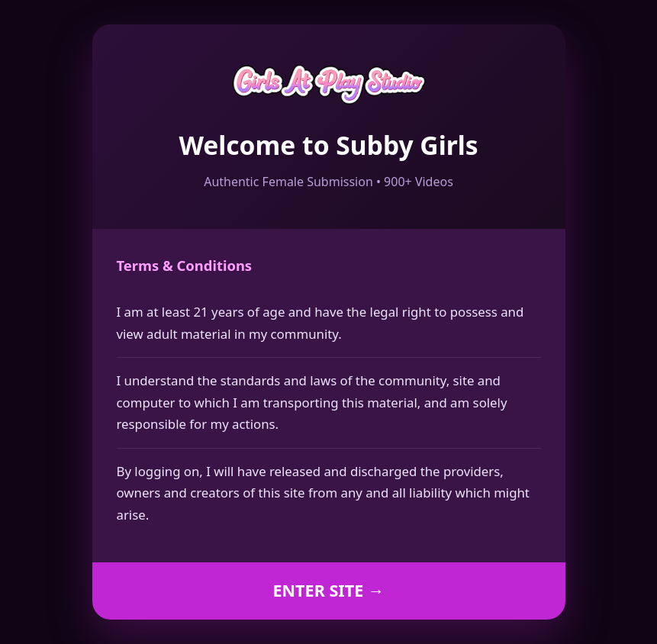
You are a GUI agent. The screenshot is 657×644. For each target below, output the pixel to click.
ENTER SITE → (328, 590)
